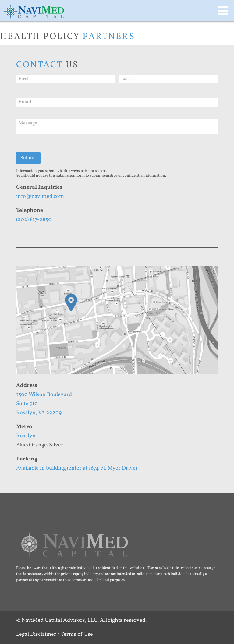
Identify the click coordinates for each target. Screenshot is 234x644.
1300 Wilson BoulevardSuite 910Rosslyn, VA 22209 (44, 404)
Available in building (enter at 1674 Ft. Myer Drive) (77, 468)
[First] (66, 79)
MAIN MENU (223, 11)
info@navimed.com (40, 196)
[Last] (168, 79)
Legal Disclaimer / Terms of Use (55, 634)
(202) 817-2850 (34, 220)
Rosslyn (26, 436)
